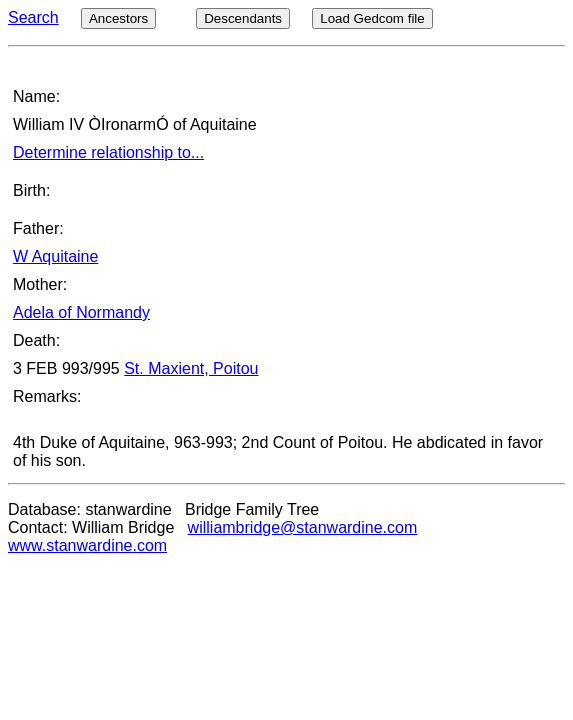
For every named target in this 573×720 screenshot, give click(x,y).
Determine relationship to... (108, 152)
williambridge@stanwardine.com (303, 527)
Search (33, 17)
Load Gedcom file (372, 18)
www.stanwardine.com (87, 545)
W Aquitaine (55, 256)
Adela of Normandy (81, 312)
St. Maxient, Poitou (191, 368)
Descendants (243, 18)
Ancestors (118, 18)
